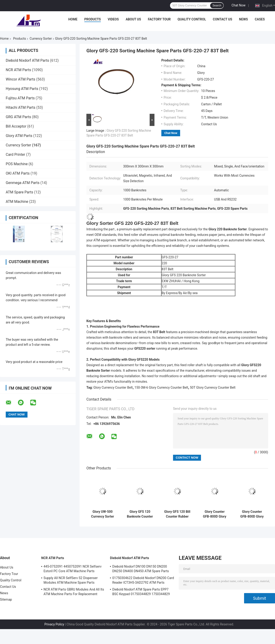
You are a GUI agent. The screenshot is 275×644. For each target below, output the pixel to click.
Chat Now (238, 5)
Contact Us (223, 19)
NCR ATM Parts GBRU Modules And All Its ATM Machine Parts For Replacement (74, 592)
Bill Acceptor (16, 126)
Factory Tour (159, 19)
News (243, 19)
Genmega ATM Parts (23, 183)
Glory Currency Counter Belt (113, 388)
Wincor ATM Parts (21, 79)
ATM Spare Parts (19, 192)
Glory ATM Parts (19, 136)
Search (217, 6)
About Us (133, 19)
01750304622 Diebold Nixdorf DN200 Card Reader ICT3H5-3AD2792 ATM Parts (143, 580)
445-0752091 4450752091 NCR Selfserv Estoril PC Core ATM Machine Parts (73, 569)
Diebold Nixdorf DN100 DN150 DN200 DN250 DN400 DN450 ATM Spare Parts (141, 569)
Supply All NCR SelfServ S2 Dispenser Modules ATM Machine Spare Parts (71, 580)
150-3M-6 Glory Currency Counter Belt (161, 388)
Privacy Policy (54, 624)
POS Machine (17, 164)
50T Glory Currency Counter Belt (213, 388)
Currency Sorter (41, 39)
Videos (113, 19)
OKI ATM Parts (18, 173)
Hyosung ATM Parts (22, 89)
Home (73, 19)
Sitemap (6, 599)
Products (93, 19)
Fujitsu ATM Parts (20, 98)
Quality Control (192, 19)
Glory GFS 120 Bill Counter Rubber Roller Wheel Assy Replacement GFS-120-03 (177, 514)
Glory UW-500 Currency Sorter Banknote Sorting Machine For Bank (103, 514)
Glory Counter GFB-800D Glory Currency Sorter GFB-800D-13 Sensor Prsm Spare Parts (252, 514)
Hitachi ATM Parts (21, 107)
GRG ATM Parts (18, 117)
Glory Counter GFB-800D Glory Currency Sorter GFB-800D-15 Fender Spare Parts (215, 514)
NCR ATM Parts (18, 70)
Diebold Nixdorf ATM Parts (27, 60)
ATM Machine (17, 202)
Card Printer (15, 155)
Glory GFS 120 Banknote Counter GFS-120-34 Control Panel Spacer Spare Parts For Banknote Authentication (140, 514)
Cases (260, 19)
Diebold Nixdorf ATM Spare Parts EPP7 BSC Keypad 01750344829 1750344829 (141, 592)
